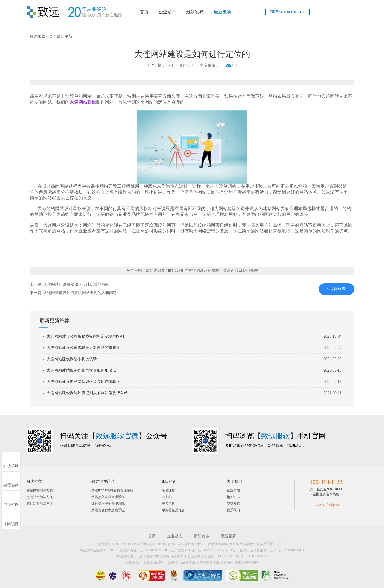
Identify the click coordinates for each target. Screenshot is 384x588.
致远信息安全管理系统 (108, 504)
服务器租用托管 (173, 510)
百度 (146, 562)
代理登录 (345, 12)
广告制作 (171, 562)
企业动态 (167, 12)
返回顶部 (11, 524)
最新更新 (223, 12)
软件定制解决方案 (40, 504)
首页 (144, 12)
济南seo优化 (232, 562)
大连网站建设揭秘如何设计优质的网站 (76, 284)
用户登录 (322, 12)
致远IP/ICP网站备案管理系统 (112, 490)
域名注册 (168, 490)
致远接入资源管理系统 (108, 497)
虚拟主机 (168, 504)
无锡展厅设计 (189, 562)
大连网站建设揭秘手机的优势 (72, 359)
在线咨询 (11, 466)
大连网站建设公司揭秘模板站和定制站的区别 (85, 336)
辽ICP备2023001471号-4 (287, 550)
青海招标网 (250, 562)
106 (235, 66)
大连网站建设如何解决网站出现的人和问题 (80, 293)
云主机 (167, 497)
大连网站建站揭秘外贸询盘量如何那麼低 (81, 370)
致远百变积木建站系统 (108, 510)
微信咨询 (11, 485)
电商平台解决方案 (40, 497)
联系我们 (233, 510)
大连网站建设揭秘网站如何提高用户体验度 (83, 382)
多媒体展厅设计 (211, 562)
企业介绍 (233, 490)
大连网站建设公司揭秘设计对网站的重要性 (83, 348)
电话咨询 (11, 504)
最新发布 (195, 12)
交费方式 (233, 504)
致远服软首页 (41, 36)
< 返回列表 (336, 289)
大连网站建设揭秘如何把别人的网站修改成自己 (87, 393)
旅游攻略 (157, 562)
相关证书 (233, 497)
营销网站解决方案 (40, 490)
